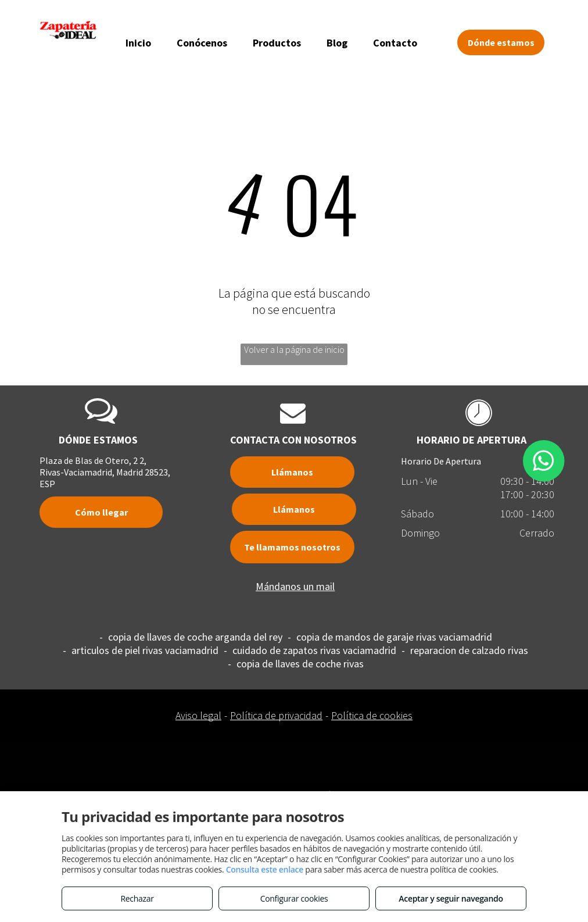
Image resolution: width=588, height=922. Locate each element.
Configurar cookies (294, 898)
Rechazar (137, 898)
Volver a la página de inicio (294, 349)
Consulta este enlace (265, 869)
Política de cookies (372, 715)
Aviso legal (198, 715)
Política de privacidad (276, 715)
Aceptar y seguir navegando (451, 898)
